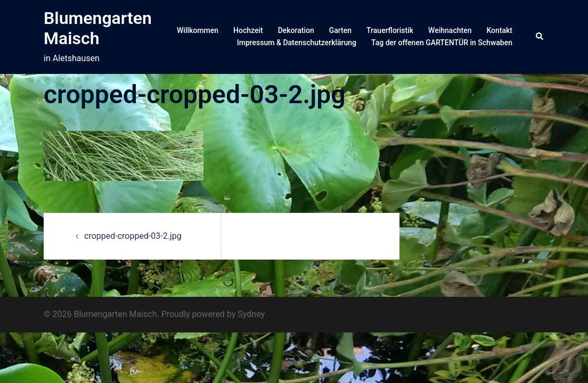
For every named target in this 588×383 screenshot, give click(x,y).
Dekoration (296, 30)
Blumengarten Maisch (98, 28)
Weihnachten (450, 30)
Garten (340, 30)
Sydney (251, 314)
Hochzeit (248, 30)
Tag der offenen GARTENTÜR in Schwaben (442, 43)
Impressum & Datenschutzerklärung (297, 43)
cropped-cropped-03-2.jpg (133, 236)
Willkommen (198, 30)
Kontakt (499, 30)
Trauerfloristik (390, 30)
